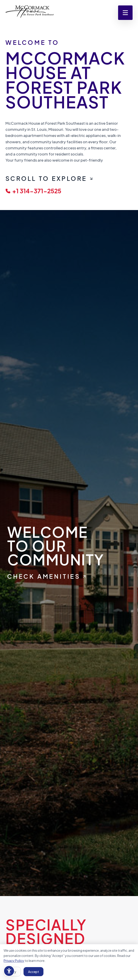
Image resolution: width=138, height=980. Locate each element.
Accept (33, 972)
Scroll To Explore (49, 178)
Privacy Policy (14, 961)
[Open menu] (125, 13)
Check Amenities (47, 576)
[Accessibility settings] (9, 971)
